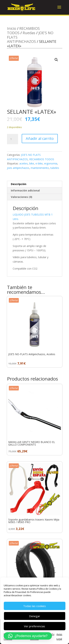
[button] (56, 60)
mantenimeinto (40, 168)
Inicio (12, 28)
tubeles (55, 168)
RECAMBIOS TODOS (42, 159)
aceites (24, 163)
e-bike (39, 163)
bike (32, 163)
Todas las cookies (34, 606)
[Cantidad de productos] (13, 139)
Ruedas (29, 33)
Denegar (35, 616)
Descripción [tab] (19, 184)
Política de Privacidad (15, 592)
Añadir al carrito (40, 138)
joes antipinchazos (18, 168)
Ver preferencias (34, 626)
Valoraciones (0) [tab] (22, 197)
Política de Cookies (47, 589)
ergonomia (51, 163)
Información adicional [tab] (25, 190)
